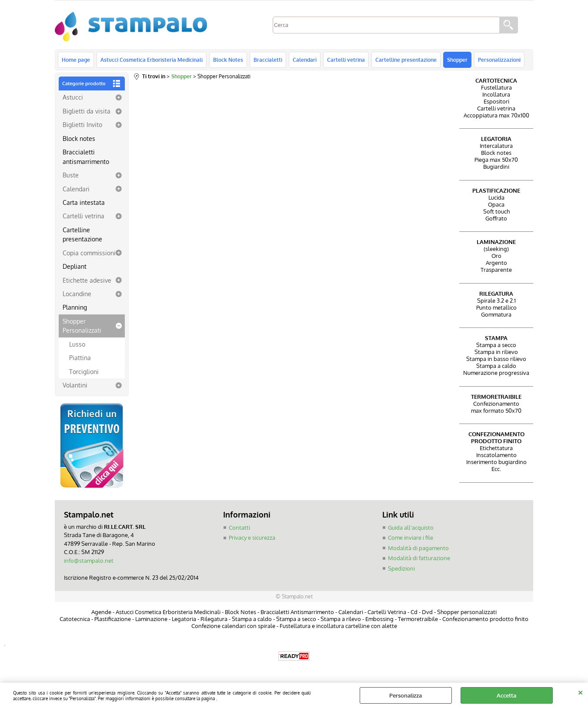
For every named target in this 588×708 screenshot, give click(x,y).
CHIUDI (580, 691)
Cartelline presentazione (406, 60)
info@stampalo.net (89, 561)
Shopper (457, 60)
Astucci (73, 97)
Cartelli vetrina (346, 60)
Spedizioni (401, 568)
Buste (71, 175)
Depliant (75, 266)
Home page (76, 60)
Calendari (305, 60)
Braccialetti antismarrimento (86, 156)
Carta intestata (84, 202)
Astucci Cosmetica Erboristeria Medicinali (152, 60)
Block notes (79, 138)
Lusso (77, 344)
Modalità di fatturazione (419, 558)
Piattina (80, 357)
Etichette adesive (87, 280)
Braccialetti (268, 60)
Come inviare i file (411, 538)
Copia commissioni (89, 253)
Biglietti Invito (82, 124)
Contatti (239, 528)
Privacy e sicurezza (252, 538)
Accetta (506, 695)
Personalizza (406, 695)
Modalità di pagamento (418, 548)
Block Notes (228, 60)
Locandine (77, 294)
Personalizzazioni (499, 60)
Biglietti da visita (87, 111)
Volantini (75, 385)
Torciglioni (84, 371)
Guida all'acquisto (411, 528)
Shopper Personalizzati (82, 326)
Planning (75, 307)
